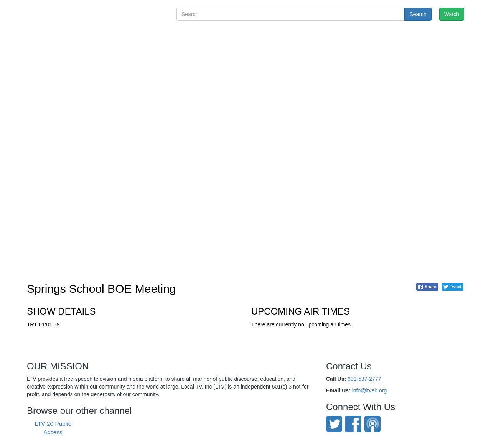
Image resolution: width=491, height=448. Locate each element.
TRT (32, 324)
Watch (452, 14)
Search (418, 14)
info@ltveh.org (369, 390)
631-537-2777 (364, 379)
